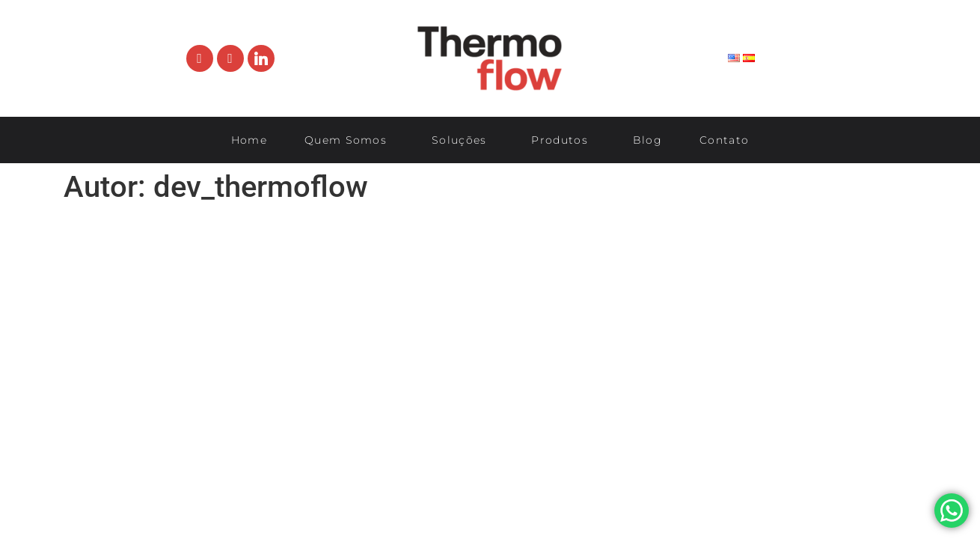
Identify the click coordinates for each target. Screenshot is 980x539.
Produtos (563, 140)
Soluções (463, 140)
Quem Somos (349, 140)
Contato (724, 140)
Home (249, 140)
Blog (647, 140)
